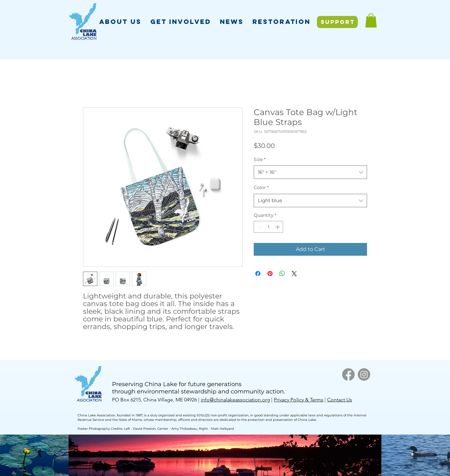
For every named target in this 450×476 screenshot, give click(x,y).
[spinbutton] (268, 227)
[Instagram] (364, 374)
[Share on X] (294, 274)
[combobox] (310, 172)
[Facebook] (348, 374)
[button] (120, 22)
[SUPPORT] (337, 22)
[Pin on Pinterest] (270, 274)
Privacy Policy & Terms (299, 400)
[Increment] (278, 227)
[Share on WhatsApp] (282, 274)
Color (261, 187)
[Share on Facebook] (258, 274)
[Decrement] (259, 227)
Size (260, 159)
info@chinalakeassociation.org (235, 400)
